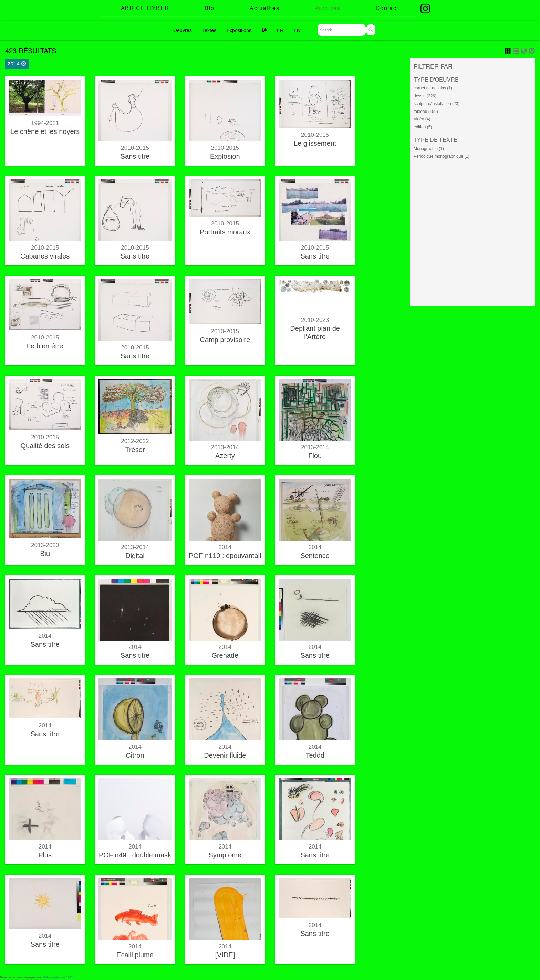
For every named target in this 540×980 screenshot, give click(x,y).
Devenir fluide (225, 755)
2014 (17, 64)
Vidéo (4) (422, 119)
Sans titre (135, 156)
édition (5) (423, 127)
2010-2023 (315, 320)
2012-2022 (135, 441)
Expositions (239, 30)
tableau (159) (426, 112)
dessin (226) (425, 96)
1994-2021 (45, 123)
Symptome (225, 855)
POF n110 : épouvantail (225, 556)
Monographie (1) (429, 149)
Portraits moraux (225, 232)
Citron (135, 755)
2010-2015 (135, 148)
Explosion (225, 156)
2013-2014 (225, 447)
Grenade (225, 655)
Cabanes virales (45, 256)
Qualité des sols (45, 446)
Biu (45, 554)
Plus (45, 855)
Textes (209, 30)
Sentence (315, 556)
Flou (315, 456)
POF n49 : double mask (135, 855)
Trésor (135, 450)
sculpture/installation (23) (437, 104)
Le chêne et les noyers (45, 131)
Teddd (315, 755)
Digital (135, 556)
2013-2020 (45, 545)
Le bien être (45, 346)
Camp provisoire (225, 340)
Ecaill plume (135, 955)
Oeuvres (183, 30)
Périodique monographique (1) (442, 156)
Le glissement (315, 143)
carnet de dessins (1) (433, 88)
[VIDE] (225, 955)
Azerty (225, 456)
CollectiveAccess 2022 (58, 977)
